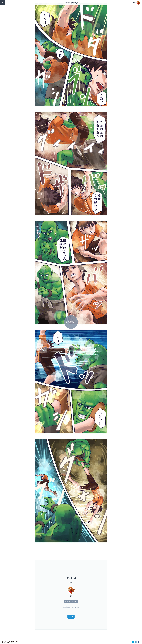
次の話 (71, 617)
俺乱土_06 (71, 578)
